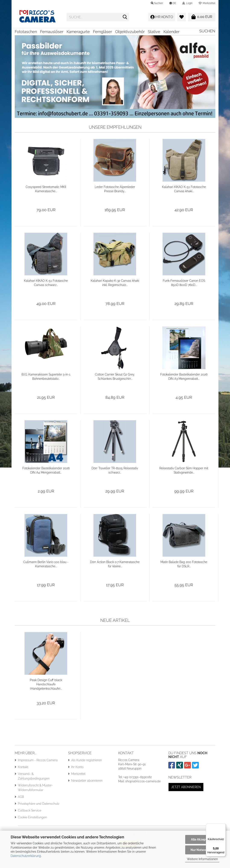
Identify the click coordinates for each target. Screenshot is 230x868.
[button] (173, 3)
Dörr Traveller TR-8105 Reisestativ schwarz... (115, 472)
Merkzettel (207, 3)
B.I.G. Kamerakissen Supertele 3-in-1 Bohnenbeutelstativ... (46, 378)
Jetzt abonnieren (186, 789)
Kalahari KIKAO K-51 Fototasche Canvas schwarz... (46, 284)
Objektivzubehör (130, 32)
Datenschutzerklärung (26, 856)
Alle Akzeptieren (202, 839)
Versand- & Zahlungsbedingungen (34, 778)
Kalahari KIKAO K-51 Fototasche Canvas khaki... (184, 191)
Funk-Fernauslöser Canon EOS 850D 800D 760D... (184, 284)
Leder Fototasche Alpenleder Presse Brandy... (115, 191)
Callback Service (30, 812)
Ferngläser (103, 32)
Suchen (207, 31)
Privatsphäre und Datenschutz (39, 805)
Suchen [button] (157, 3)
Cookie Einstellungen (32, 819)
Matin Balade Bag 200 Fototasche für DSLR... (184, 566)
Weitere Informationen (202, 859)
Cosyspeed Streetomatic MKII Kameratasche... (46, 191)
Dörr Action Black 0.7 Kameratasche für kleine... (115, 566)
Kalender (171, 32)
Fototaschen (26, 32)
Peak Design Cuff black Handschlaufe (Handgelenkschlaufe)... (46, 686)
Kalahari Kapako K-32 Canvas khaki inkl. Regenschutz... (115, 284)
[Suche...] (125, 17)
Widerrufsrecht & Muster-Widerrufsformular (35, 789)
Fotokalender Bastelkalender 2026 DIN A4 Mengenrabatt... (46, 472)
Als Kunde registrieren (87, 762)
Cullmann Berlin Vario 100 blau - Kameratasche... (46, 566)
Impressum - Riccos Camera (38, 762)
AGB (21, 798)
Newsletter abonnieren (87, 782)
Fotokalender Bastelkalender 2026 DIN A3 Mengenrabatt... (184, 378)
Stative (154, 32)
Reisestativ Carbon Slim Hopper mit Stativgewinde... (184, 472)
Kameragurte (78, 32)
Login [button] (187, 3)
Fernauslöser (52, 32)
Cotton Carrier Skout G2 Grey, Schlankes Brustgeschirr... (115, 378)
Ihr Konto (77, 768)
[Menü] (223, 826)
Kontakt (23, 768)
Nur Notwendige (202, 850)
